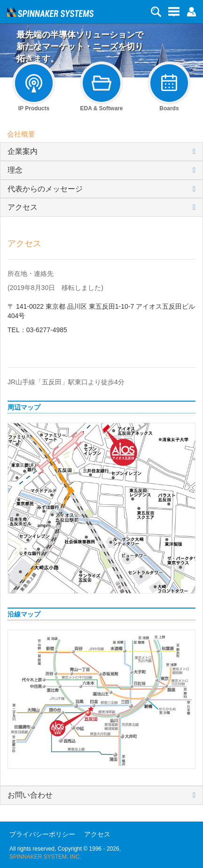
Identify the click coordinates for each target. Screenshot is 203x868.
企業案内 (23, 151)
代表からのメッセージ (45, 189)
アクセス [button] (23, 207)
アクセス (97, 834)
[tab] (101, 152)
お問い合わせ (30, 795)
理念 (15, 170)
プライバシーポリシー (42, 834)
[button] (191, 11)
